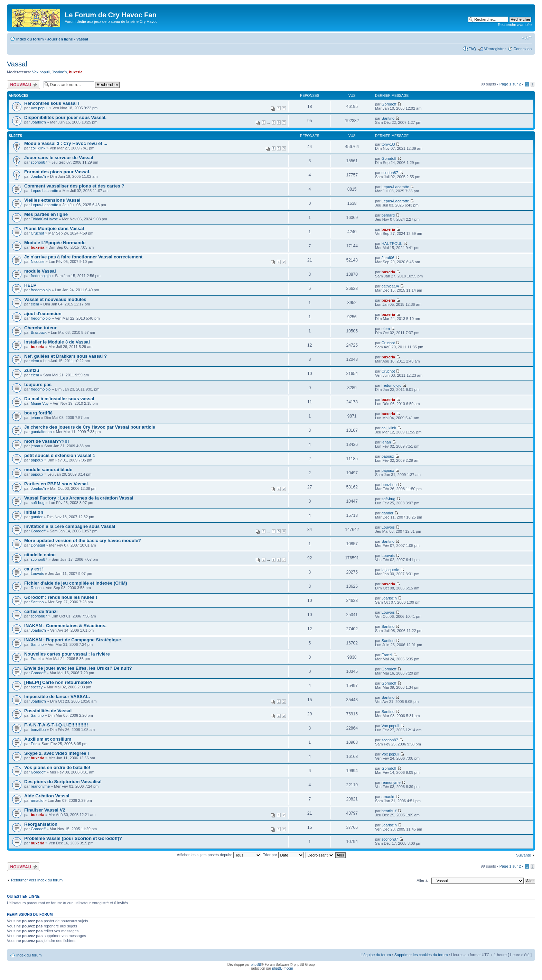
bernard (388, 215)
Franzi (36, 659)
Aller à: (423, 880)
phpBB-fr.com (283, 968)
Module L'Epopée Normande (55, 243)
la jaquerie (390, 570)
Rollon (36, 588)
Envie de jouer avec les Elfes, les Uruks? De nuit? (78, 668)
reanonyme (40, 786)
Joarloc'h (59, 72)
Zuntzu (32, 370)
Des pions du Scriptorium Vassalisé (63, 782)
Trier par (283, 855)
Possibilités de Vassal (48, 711)
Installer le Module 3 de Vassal (57, 342)
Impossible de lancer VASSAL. (57, 697)
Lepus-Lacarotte (45, 191)
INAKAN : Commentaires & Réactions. (65, 626)
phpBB (256, 965)
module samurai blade (48, 470)
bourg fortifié (38, 413)
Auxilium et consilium (48, 739)
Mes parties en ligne (46, 214)
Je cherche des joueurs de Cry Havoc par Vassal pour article (90, 427)
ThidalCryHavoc (44, 219)
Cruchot (38, 233)
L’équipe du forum (376, 955)
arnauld (37, 800)
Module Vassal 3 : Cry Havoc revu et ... (66, 143)
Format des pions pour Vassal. (57, 172)
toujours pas (38, 384)
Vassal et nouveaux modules (55, 299)
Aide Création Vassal (47, 796)
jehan (35, 418)
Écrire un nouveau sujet (24, 85)
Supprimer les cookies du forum (421, 955)
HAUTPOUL (392, 244)
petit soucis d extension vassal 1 (60, 455)
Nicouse (38, 262)
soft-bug (38, 503)
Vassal (82, 39)
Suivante (524, 855)
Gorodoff (389, 104)
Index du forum (30, 39)
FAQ (472, 49)
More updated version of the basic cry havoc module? (83, 541)
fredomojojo (41, 276)
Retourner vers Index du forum (37, 880)
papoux (37, 460)
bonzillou (389, 485)
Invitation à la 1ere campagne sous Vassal (70, 526)
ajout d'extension (43, 314)
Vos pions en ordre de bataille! (57, 767)
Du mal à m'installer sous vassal (59, 399)
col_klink (38, 148)
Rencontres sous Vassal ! (52, 103)
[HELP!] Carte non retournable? (58, 682)
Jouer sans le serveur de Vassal (59, 158)
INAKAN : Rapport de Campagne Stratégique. (73, 640)
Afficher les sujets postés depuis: (219, 855)
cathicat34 (390, 286)
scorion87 (39, 162)
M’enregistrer (495, 49)
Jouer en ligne (60, 39)
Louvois (388, 527)
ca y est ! (34, 569)
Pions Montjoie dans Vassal (54, 228)
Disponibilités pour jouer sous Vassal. (65, 117)
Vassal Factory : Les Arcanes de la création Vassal (79, 498)
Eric (34, 744)
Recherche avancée (515, 25)
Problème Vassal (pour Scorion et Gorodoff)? (73, 838)
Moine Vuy (40, 403)
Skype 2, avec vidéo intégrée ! (57, 753)
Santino (388, 118)
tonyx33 (388, 144)
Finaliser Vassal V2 (45, 810)
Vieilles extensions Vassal (52, 200)
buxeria (76, 72)
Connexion (522, 49)
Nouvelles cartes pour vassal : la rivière (67, 654)
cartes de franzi (41, 611)
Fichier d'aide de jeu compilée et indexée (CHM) (76, 583)
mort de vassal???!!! (47, 441)
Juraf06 (388, 258)
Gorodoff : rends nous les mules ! (61, 597)
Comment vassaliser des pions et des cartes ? (74, 186)
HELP (30, 285)
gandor (37, 517)
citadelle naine (40, 555)
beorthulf (389, 811)
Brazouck (39, 332)
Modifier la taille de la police (527, 38)
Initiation (34, 512)
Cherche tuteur (40, 328)
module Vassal (40, 271)
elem (35, 304)
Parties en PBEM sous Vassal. (57, 484)
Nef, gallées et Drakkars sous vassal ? (66, 356)
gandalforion (41, 432)
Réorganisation (41, 824)
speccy (37, 687)
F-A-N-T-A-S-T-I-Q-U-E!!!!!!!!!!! (56, 725)
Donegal (38, 545)
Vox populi (41, 72)
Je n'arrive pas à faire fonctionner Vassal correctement (83, 257)
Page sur (510, 84)
